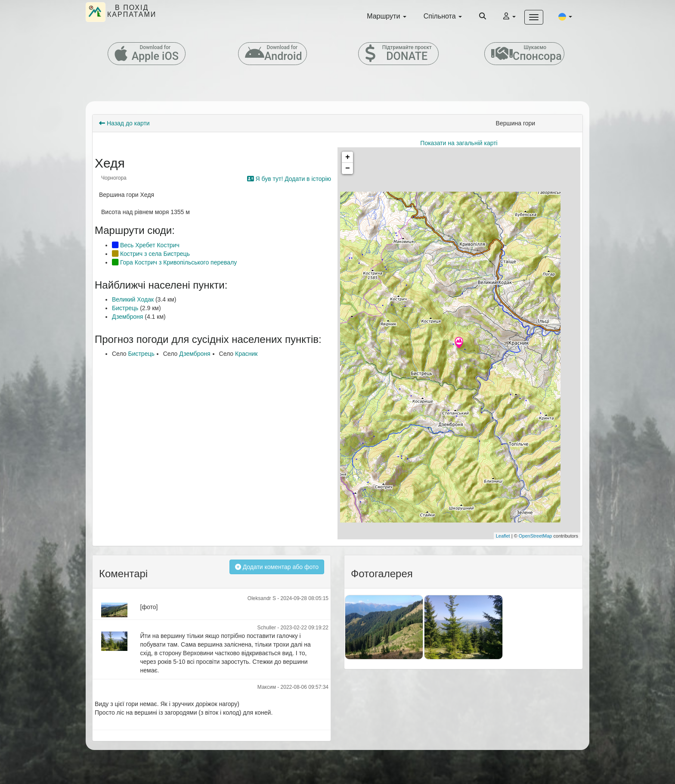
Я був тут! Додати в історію (289, 179)
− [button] (348, 168)
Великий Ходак (133, 299)
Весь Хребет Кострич (146, 245)
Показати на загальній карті (459, 143)
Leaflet (503, 536)
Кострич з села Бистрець (151, 254)
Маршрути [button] (387, 16)
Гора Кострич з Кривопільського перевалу (174, 262)
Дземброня (127, 317)
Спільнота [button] (443, 16)
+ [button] (348, 157)
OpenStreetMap (536, 536)
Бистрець (125, 308)
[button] (565, 16)
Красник (246, 354)
